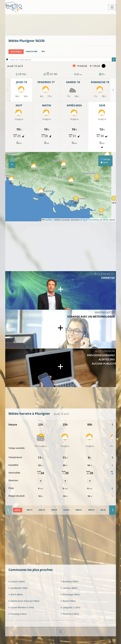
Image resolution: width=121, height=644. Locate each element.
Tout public (16, 51)
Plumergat (70, 594)
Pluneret (70, 614)
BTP (43, 51)
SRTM (105, 220)
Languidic (70, 607)
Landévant (18, 588)
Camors (17, 581)
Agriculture (32, 51)
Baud (68, 601)
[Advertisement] (64, 25)
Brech (16, 594)
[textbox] (62, 60)
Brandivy (69, 581)
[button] (34, 167)
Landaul (69, 588)
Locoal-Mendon (21, 607)
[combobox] (62, 59)
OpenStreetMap (91, 220)
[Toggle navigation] (112, 7)
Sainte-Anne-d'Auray (24, 601)
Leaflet (47, 220)
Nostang (18, 614)
